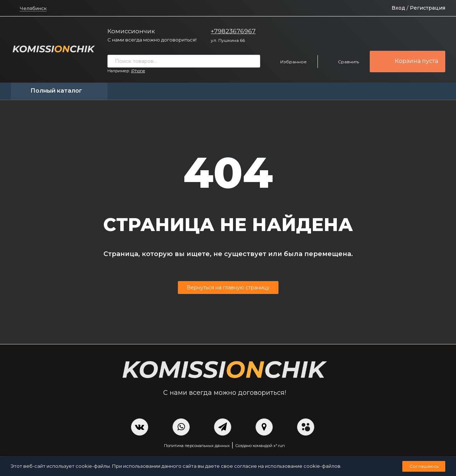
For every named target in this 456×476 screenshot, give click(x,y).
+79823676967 (233, 31)
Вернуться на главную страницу (228, 288)
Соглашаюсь (424, 466)
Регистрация (428, 8)
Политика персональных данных (197, 446)
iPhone (138, 71)
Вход (398, 8)
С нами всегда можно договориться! (152, 40)
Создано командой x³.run (260, 446)
